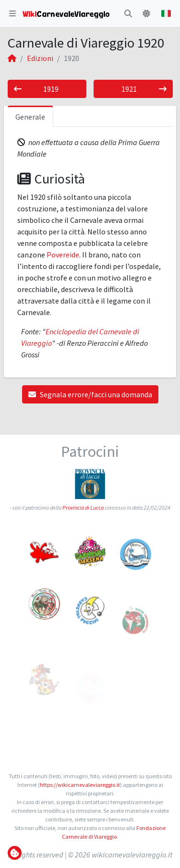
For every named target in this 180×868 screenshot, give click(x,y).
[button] (12, 13)
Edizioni (40, 58)
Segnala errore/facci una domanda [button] (90, 394)
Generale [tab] (30, 117)
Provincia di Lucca (83, 507)
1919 (36, 89)
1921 (144, 89)
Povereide (63, 255)
